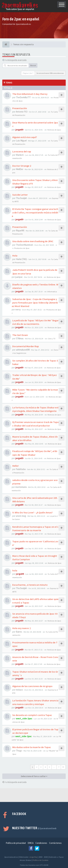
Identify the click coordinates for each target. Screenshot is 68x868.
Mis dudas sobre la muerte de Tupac (32, 747)
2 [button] (37, 767)
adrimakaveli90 (23, 350)
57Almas (20, 338)
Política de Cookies (40, 860)
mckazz (19, 690)
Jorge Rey (33, 857)
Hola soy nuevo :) (22, 628)
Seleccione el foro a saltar (34, 776)
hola (15, 570)
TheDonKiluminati (24, 245)
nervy (18, 309)
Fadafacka (21, 469)
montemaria (21, 487)
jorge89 (19, 130)
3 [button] (41, 767)
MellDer (20, 169)
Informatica (52, 291)
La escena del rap (22, 151)
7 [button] (59, 767)
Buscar (33, 65)
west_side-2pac (24, 718)
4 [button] (45, 767)
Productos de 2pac (22, 248)
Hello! (15, 466)
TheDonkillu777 (23, 97)
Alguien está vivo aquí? (25, 137)
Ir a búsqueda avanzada (15, 60)
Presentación (20, 108)
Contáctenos (55, 843)
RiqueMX (20, 231)
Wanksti (20, 155)
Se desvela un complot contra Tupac (32, 715)
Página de (28, 73)
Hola (15, 256)
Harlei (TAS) (21, 259)
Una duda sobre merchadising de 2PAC (33, 241)
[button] (63, 767)
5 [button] (49, 767)
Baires (19, 632)
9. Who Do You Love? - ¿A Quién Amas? (32, 512)
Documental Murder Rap (26, 346)
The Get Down (20, 335)
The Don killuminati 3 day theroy (30, 94)
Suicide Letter (20, 195)
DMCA (31, 843)
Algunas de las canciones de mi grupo (32, 686)
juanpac (19, 277)
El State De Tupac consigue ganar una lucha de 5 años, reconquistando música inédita (35, 212)
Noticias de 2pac (54, 130)
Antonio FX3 (22, 112)
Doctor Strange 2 (22, 166)
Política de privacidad (16, 843)
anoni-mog (21, 516)
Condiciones (41, 843)
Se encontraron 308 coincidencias (50, 73)
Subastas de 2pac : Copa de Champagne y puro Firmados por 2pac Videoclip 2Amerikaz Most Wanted (35, 303)
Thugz (19, 751)
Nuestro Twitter (34, 828)
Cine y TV (52, 338)
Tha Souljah (21, 198)
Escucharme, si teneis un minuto (30, 585)
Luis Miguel (21, 141)
